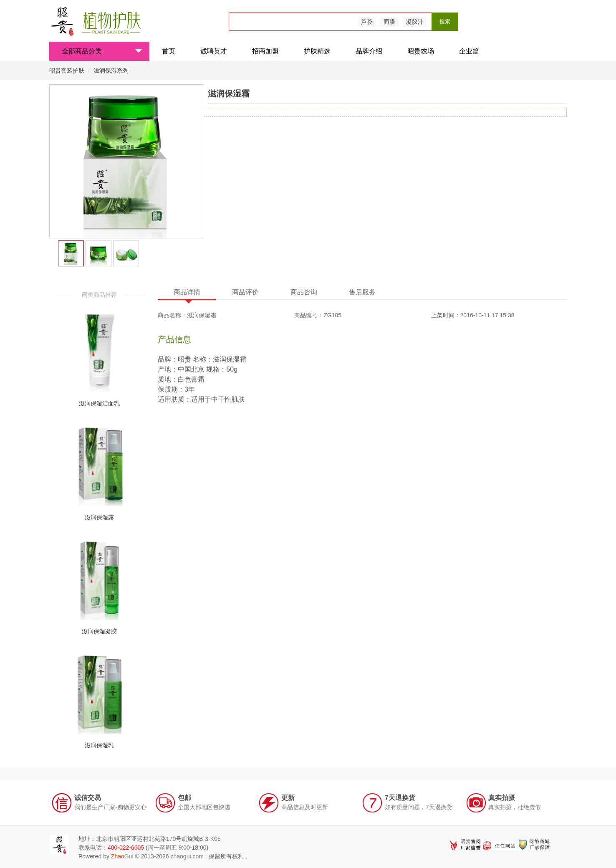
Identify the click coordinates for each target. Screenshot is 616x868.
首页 (169, 51)
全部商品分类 (102, 51)
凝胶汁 (415, 22)
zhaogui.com (187, 856)
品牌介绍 (369, 51)
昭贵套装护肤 (68, 71)
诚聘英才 (214, 51)
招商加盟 (265, 51)
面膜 (389, 22)
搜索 (445, 22)
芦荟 (367, 22)
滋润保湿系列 (111, 71)
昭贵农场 (421, 51)
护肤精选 (317, 51)
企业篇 (469, 51)
